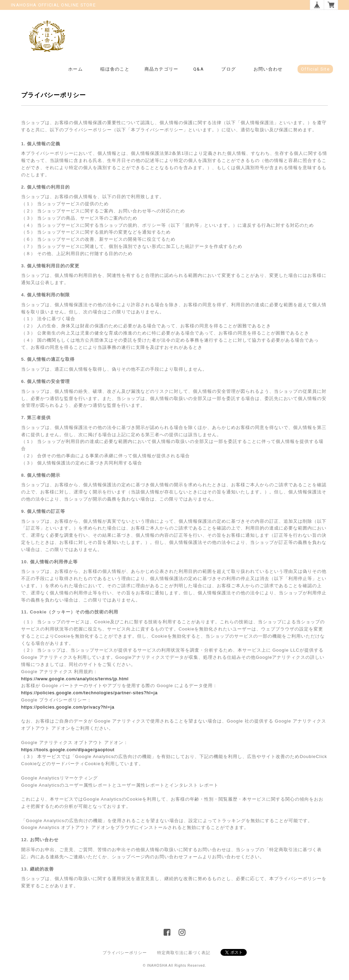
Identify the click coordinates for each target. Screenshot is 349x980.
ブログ (229, 69)
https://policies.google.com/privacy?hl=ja (68, 707)
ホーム (75, 69)
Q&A (199, 69)
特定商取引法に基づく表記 (184, 953)
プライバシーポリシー (125, 953)
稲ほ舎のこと (115, 69)
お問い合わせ (268, 69)
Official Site (315, 69)
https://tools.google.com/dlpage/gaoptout (68, 750)
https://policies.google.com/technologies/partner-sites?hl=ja (89, 693)
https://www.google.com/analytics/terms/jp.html (75, 679)
